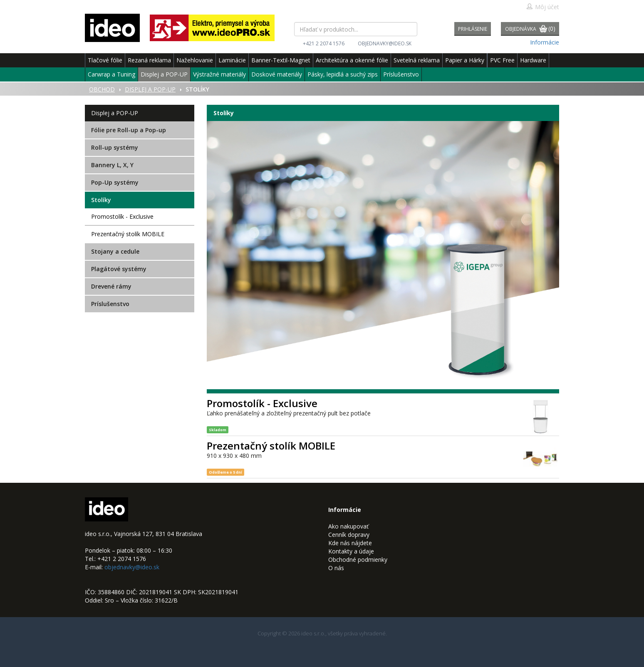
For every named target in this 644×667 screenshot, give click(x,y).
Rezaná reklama (149, 60)
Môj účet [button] (543, 7)
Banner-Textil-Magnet (281, 60)
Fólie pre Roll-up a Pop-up (129, 130)
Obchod (102, 89)
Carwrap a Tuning (111, 74)
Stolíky (101, 200)
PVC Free (502, 60)
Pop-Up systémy (115, 182)
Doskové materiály (277, 74)
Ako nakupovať (348, 526)
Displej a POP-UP (164, 74)
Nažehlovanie (195, 60)
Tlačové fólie (105, 60)
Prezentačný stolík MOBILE (128, 234)
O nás (336, 568)
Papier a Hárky (465, 60)
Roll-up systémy (115, 147)
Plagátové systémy (119, 269)
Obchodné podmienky (358, 560)
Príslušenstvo (401, 74)
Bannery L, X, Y (112, 165)
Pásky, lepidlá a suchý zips (343, 74)
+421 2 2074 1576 (324, 43)
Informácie (545, 42)
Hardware (533, 60)
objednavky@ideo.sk (385, 43)
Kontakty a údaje (351, 551)
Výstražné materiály (219, 74)
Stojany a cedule (115, 251)
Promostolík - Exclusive (122, 216)
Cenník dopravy (349, 535)
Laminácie (232, 60)
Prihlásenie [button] (473, 29)
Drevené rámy (111, 286)
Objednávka (530, 29)
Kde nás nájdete (350, 543)
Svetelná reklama (417, 60)
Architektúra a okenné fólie (352, 60)
